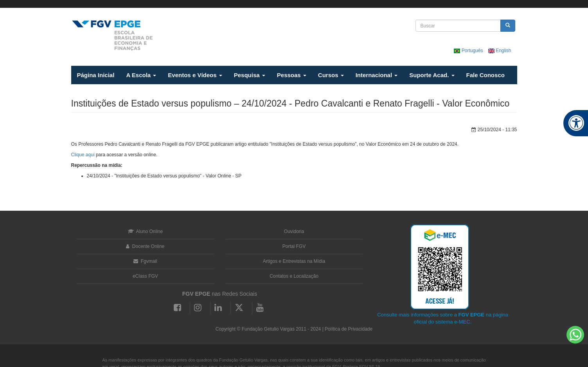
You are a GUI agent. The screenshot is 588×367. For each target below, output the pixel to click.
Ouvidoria (294, 231)
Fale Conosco (486, 75)
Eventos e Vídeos (195, 75)
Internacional (377, 75)
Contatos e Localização (294, 276)
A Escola (141, 75)
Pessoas (292, 75)
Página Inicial (96, 75)
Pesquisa (250, 75)
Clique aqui (83, 155)
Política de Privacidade (349, 329)
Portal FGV (294, 246)
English (500, 51)
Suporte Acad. (432, 75)
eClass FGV (145, 276)
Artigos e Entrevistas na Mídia (294, 261)
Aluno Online (145, 231)
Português (469, 51)
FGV (283, 4)
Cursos (331, 75)
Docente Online (145, 246)
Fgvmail (145, 261)
